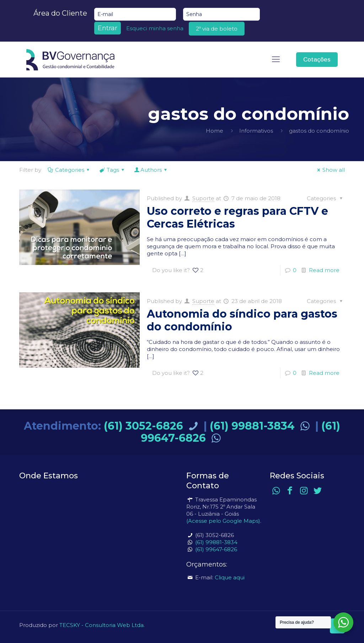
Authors (151, 170)
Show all (330, 170)
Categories (69, 170)
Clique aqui (230, 577)
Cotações (317, 60)
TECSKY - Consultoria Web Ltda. (102, 625)
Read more (324, 270)
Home (215, 131)
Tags (112, 170)
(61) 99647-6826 (216, 549)
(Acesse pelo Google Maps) (223, 521)
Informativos (256, 131)
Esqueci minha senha (155, 28)
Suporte (203, 198)
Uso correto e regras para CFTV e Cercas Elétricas (237, 217)
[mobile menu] (276, 59)
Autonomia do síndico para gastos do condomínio (242, 320)
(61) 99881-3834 (261, 426)
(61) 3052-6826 (152, 426)
